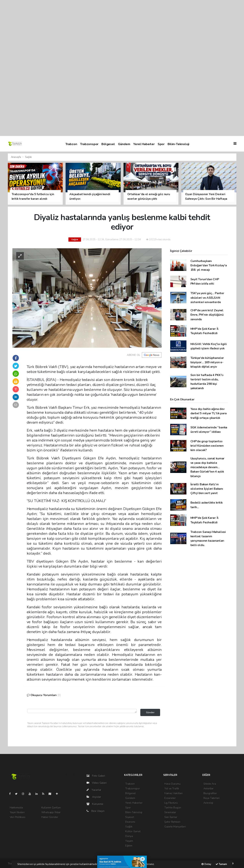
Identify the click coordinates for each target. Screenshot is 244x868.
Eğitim (129, 846)
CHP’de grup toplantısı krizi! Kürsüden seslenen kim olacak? (207, 446)
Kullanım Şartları (51, 808)
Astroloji (208, 803)
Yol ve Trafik (172, 789)
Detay (206, 864)
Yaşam (129, 841)
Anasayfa (16, 157)
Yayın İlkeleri (17, 812)
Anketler (208, 789)
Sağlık (28, 157)
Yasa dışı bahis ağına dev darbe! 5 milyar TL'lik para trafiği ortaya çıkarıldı (209, 413)
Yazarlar (94, 790)
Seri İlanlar (171, 817)
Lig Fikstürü (171, 803)
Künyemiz (95, 804)
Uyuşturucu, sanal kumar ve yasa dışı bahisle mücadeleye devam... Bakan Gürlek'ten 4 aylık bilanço (207, 467)
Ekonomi (130, 822)
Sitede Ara (210, 784)
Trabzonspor (89, 144)
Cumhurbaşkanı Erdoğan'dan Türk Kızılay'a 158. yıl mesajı (209, 265)
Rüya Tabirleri (211, 798)
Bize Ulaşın (96, 811)
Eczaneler (170, 798)
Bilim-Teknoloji (178, 144)
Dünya (129, 836)
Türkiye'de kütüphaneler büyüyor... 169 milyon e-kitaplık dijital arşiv (207, 362)
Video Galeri (96, 783)
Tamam (221, 864)
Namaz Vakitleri (173, 793)
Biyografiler (210, 793)
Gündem (124, 144)
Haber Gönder (50, 817)
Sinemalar (170, 812)
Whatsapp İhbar (51, 812)
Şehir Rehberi (172, 822)
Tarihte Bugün (173, 808)
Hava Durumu (172, 784)
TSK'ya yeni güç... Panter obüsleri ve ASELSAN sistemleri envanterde (207, 298)
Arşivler (94, 797)
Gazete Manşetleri (175, 827)
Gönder (150, 712)
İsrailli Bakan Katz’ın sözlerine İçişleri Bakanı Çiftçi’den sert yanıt (207, 489)
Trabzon (71, 144)
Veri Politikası (18, 817)
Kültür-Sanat (133, 831)
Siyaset (130, 817)
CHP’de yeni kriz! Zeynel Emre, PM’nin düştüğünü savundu (207, 315)
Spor (161, 144)
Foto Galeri (96, 776)
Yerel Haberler (144, 144)
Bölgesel (108, 144)
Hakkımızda (16, 808)
